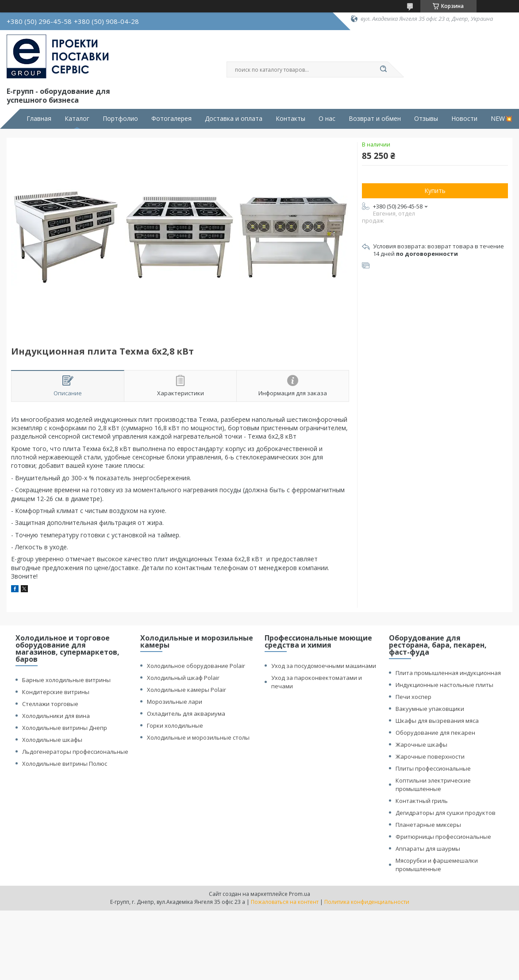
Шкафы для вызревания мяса (437, 721)
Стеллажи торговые (50, 704)
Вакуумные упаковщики (430, 709)
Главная (39, 119)
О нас (327, 119)
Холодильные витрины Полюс (65, 764)
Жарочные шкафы (421, 745)
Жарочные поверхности (430, 756)
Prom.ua (300, 894)
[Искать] (384, 69)
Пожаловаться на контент (285, 902)
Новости (464, 119)
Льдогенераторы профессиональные (75, 752)
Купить (435, 191)
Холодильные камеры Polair (186, 690)
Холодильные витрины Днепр (65, 728)
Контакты (290, 119)
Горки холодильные (175, 725)
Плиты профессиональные (433, 768)
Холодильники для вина (56, 716)
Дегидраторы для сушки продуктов (446, 813)
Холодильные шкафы (52, 740)
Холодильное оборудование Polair (196, 666)
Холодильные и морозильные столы (198, 737)
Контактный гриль (422, 801)
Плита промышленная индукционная (448, 673)
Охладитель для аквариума (186, 714)
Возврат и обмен (375, 119)
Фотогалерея (171, 119)
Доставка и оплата (234, 119)
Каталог (77, 119)
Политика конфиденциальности (367, 902)
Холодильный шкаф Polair (183, 678)
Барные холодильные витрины (66, 680)
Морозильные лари (175, 702)
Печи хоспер (413, 697)
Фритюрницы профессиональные (443, 837)
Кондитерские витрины (56, 692)
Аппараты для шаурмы (428, 849)
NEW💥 (502, 119)
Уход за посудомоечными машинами (324, 666)
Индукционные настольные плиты (444, 685)
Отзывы (426, 119)
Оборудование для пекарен (435, 733)
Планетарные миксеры (428, 825)
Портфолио (120, 119)
